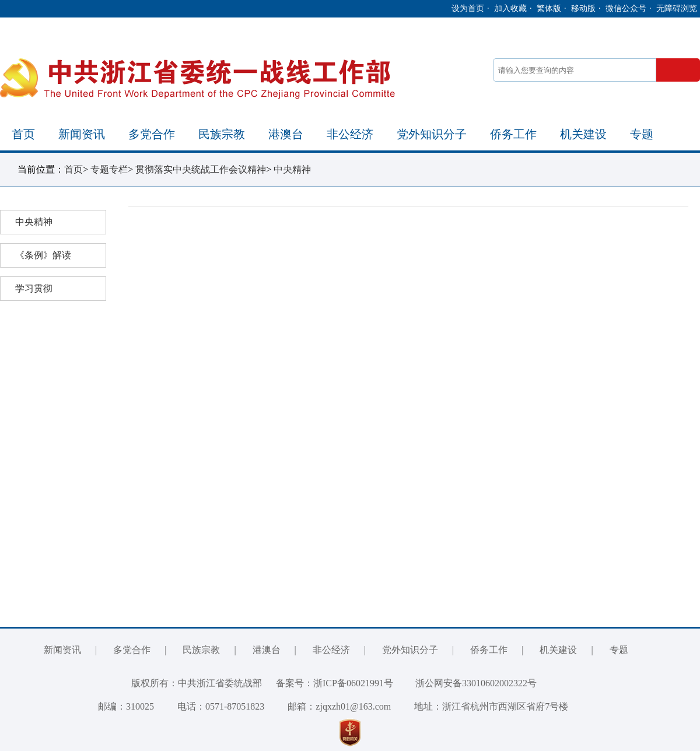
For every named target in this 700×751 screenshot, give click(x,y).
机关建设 (583, 134)
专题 (642, 134)
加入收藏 (510, 8)
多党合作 (152, 134)
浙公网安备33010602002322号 (467, 683)
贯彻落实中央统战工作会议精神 (201, 169)
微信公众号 (626, 8)
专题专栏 (109, 169)
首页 (23, 134)
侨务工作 (513, 134)
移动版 (583, 8)
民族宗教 (222, 134)
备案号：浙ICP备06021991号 (335, 683)
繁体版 (549, 8)
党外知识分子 (432, 134)
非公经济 (350, 134)
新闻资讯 (82, 134)
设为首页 (468, 8)
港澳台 (286, 134)
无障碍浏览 (677, 8)
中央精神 (292, 169)
